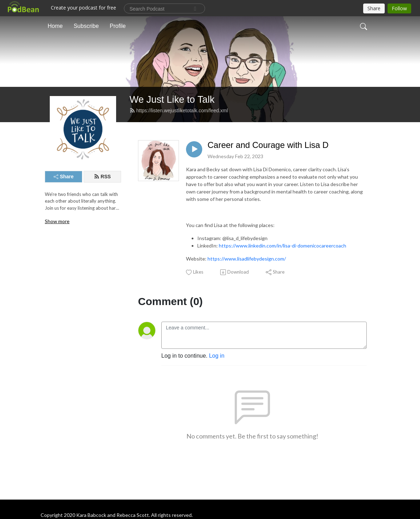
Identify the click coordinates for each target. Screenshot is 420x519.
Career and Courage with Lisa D (268, 145)
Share (64, 177)
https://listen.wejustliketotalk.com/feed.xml (179, 111)
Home (55, 26)
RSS (102, 177)
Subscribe (86, 26)
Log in (217, 356)
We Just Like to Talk (172, 99)
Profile (118, 26)
